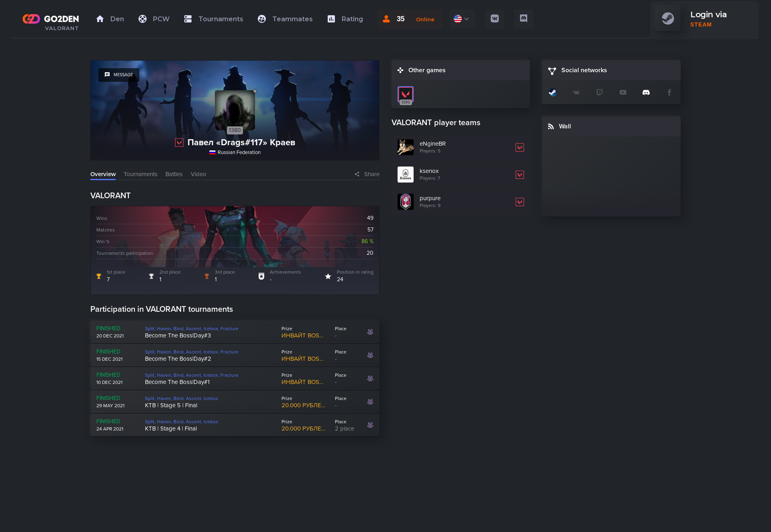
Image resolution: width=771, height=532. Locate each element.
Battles (174, 174)
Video (199, 174)
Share (372, 174)
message (119, 75)
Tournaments (141, 174)
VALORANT (62, 28)
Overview (103, 174)
